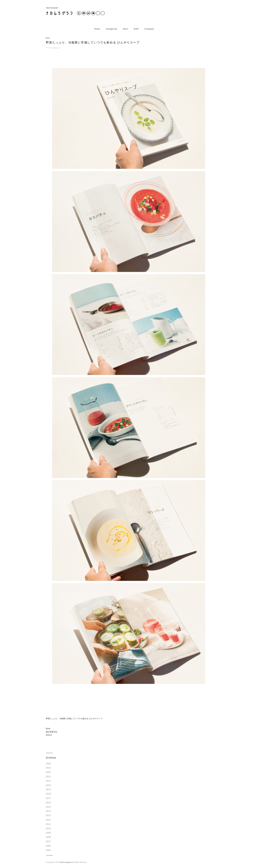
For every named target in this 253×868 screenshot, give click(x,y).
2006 (48, 846)
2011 (48, 824)
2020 (48, 785)
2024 (48, 768)
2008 (48, 837)
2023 (48, 772)
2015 (48, 807)
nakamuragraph (66, 862)
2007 (48, 842)
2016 (48, 803)
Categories (111, 29)
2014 (48, 811)
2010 (48, 829)
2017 (48, 798)
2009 (48, 833)
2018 (48, 794)
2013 (48, 815)
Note (125, 29)
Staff (136, 29)
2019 (48, 789)
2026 (48, 764)
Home (97, 29)
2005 (48, 850)
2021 (48, 781)
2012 (48, 820)
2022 (48, 777)
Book (48, 38)
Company (149, 29)
